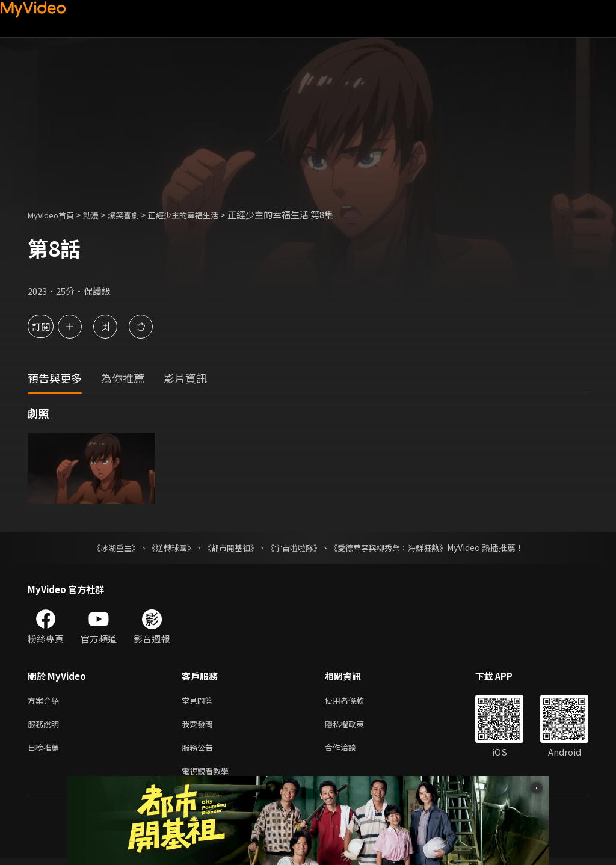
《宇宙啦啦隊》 (295, 547)
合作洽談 (350, 752)
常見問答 (200, 701)
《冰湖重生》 (105, 547)
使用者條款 (355, 701)
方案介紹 (46, 701)
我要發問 (200, 726)
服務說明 (46, 726)
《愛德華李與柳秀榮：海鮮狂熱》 (396, 547)
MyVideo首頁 (55, 214)
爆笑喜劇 (137, 214)
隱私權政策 (355, 726)
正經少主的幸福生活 (204, 214)
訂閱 (52, 326)
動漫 (100, 214)
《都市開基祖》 (227, 547)
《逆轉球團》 (164, 547)
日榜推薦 (46, 752)
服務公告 (200, 752)
